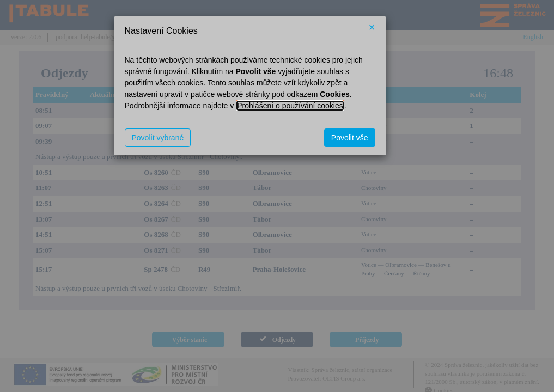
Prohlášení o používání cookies (290, 106)
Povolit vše (350, 138)
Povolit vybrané (158, 138)
